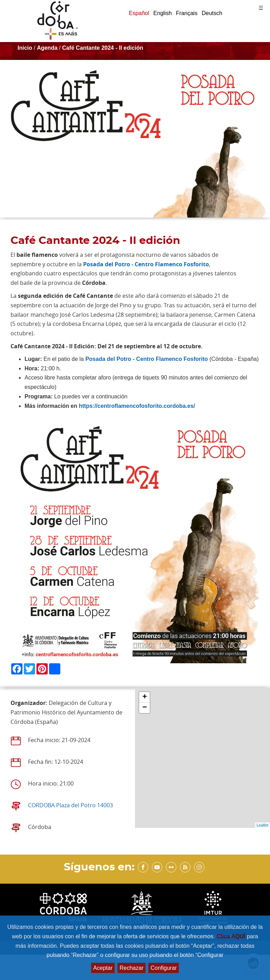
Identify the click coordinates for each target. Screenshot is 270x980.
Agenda (47, 48)
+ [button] (145, 697)
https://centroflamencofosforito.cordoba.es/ (137, 406)
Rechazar (131, 968)
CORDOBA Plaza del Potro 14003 (70, 805)
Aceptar (103, 968)
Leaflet (262, 825)
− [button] (145, 708)
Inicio (25, 48)
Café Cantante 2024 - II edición (103, 48)
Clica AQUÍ (232, 936)
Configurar (164, 968)
